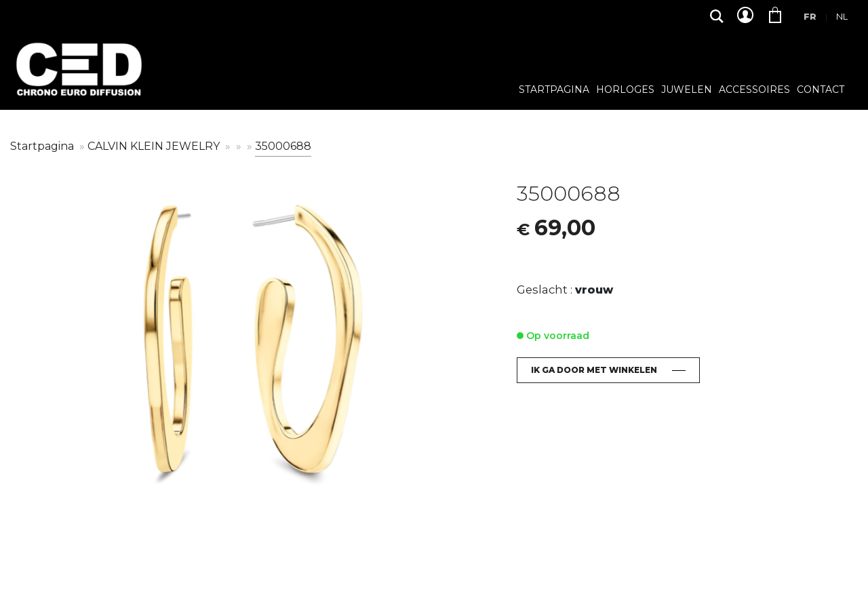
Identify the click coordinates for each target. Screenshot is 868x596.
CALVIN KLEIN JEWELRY (155, 146)
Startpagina (554, 90)
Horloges (625, 90)
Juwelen (687, 90)
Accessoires (754, 90)
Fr (810, 16)
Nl (842, 16)
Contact (821, 90)
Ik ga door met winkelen (594, 370)
